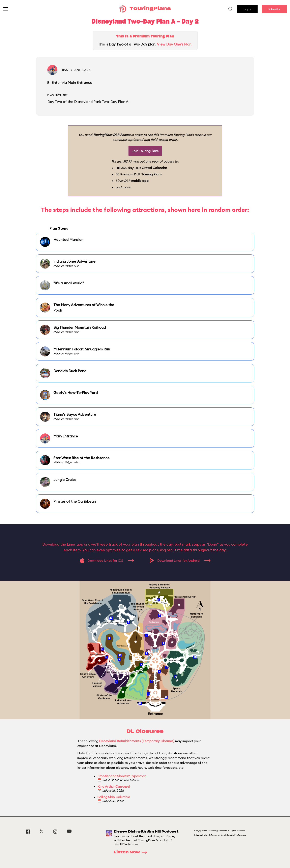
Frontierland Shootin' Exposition (122, 776)
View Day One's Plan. (175, 44)
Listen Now (132, 852)
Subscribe (274, 9)
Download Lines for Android (180, 560)
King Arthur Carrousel (114, 786)
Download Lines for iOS (107, 560)
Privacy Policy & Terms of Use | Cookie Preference (220, 835)
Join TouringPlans (145, 151)
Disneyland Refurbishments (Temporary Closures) (137, 741)
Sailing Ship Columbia (114, 797)
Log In (247, 9)
